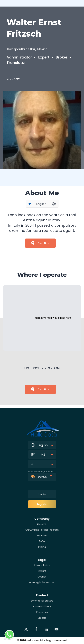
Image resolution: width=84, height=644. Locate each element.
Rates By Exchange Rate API (41, 471)
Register (42, 504)
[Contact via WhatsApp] (9, 635)
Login (42, 494)
